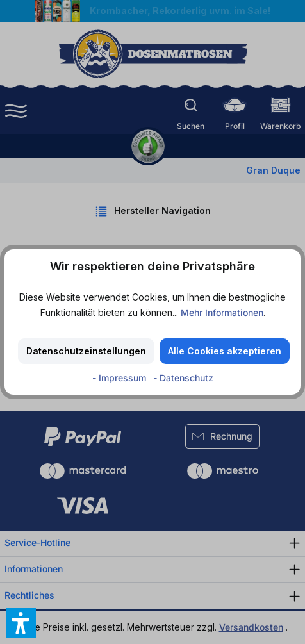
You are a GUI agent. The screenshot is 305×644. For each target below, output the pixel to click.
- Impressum (120, 378)
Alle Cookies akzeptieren (225, 351)
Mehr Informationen (222, 312)
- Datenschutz (183, 378)
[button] (21, 623)
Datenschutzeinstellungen (86, 351)
